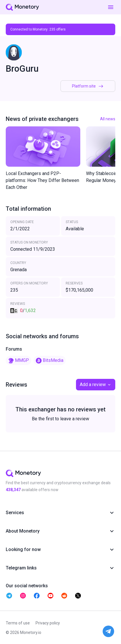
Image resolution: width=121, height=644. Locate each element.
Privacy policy (48, 623)
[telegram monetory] (9, 596)
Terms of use (18, 623)
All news (108, 119)
